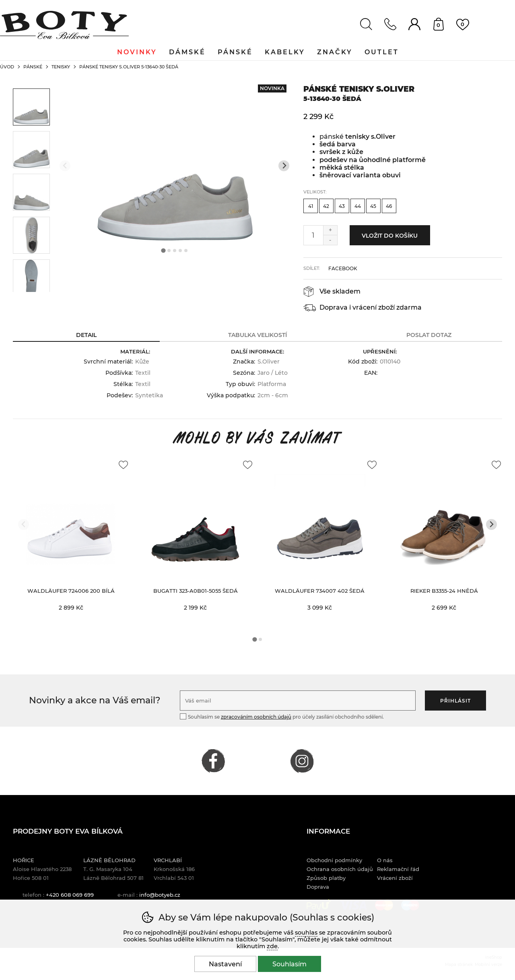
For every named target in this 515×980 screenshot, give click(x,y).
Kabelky (285, 52)
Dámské (187, 52)
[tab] (163, 251)
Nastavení (225, 964)
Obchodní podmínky (334, 860)
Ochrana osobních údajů (340, 869)
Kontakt (390, 24)
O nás (385, 860)
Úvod (7, 67)
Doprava (318, 887)
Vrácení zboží (395, 878)
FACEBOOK (213, 761)
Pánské (33, 67)
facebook (343, 268)
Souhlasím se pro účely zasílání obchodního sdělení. (282, 716)
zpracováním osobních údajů (256, 717)
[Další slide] (284, 166)
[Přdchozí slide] (65, 166)
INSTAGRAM (302, 761)
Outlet (382, 52)
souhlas (306, 933)
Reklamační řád (398, 869)
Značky (335, 52)
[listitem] (31, 107)
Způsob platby (326, 878)
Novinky (137, 52)
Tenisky (61, 67)
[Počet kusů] (313, 235)
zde (272, 946)
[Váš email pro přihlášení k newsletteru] (298, 701)
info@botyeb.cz (160, 895)
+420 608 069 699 (70, 895)
